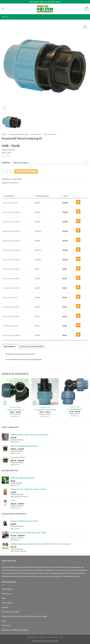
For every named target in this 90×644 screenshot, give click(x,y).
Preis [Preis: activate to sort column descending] (66, 196)
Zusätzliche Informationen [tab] (31, 347)
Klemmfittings (50, 134)
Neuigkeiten (53, 637)
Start (4, 134)
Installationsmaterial (19, 134)
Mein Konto (7, 594)
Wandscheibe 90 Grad (15, 410)
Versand (8, 152)
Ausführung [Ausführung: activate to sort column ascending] (9, 196)
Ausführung (6, 163)
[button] (87, 9)
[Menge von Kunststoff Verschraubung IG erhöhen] (11, 171)
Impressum (6, 625)
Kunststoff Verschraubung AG (45, 410)
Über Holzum (7, 589)
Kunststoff (36, 134)
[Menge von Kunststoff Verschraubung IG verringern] (3, 171)
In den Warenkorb (26, 171)
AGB (4, 621)
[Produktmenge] (7, 171)
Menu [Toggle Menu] (6, 17)
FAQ (4, 598)
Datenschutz (7, 603)
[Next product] (4, 155)
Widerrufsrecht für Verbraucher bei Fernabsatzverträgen (24, 616)
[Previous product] (8, 155)
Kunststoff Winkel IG (75, 409)
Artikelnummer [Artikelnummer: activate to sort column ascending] (42, 196)
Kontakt (5, 607)
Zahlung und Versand (10, 612)
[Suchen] (3, 9)
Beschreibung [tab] (9, 347)
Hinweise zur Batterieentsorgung (15, 630)
